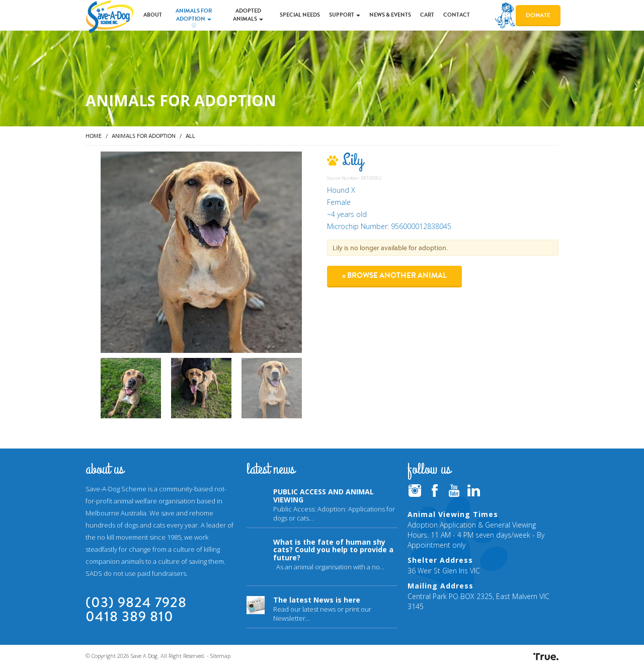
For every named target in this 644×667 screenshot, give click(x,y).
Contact (457, 15)
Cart (427, 15)
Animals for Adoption (194, 15)
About (153, 15)
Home (94, 136)
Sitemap (220, 656)
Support (345, 15)
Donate (538, 15)
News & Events (390, 15)
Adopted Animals (248, 15)
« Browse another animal (394, 275)
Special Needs (300, 15)
